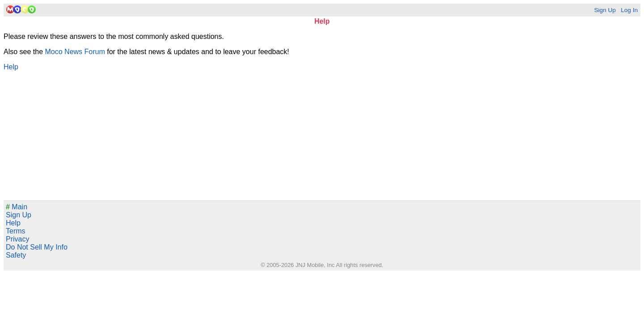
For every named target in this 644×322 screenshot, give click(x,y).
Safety (16, 255)
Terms (16, 231)
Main (17, 207)
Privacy (17, 239)
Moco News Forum (75, 52)
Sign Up (605, 10)
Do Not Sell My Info (37, 247)
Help (11, 67)
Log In (629, 10)
